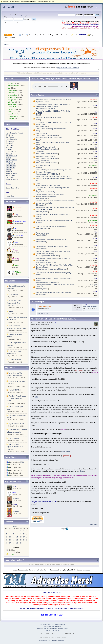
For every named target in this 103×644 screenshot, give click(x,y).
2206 (22, 462)
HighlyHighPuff (13, 116)
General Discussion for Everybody (48, 185)
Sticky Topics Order (43, 161)
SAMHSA (9, 135)
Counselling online (12, 188)
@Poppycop (80, 370)
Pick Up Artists (14, 438)
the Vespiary (10, 137)
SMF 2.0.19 (43, 625)
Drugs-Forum (11, 164)
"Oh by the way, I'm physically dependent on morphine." (15, 447)
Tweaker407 (12, 105)
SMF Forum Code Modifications (47, 135)
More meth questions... (44, 165)
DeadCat (16, 511)
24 (24, 540)
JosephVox (12, 100)
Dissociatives (41, 205)
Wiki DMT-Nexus (12, 180)
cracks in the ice (12, 174)
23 (21, 540)
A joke (38, 183)
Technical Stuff (41, 235)
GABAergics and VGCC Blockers (48, 174)
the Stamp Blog (11, 155)
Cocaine (39, 218)
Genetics (39, 223)
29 (17, 543)
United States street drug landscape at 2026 (51, 129)
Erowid (8, 157)
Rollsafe (9, 149)
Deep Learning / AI (43, 228)
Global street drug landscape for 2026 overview (52, 143)
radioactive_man (21, 221)
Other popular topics (43, 313)
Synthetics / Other (42, 102)
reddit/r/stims (10, 168)
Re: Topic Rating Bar (90, 307)
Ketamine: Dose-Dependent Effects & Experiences (53, 293)
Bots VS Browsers (42, 133)
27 (10, 543)
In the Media (13, 295)
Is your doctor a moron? (17, 424)
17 (24, 537)
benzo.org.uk (10, 176)
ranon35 (11, 119)
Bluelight (9, 170)
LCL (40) (11, 555)
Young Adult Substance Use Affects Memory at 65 (53, 177)
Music (11, 311)
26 (6, 543)
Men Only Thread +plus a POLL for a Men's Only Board (16, 398)
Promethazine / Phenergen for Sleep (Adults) (51, 240)
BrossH (11, 83)
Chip (16, 215)
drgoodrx (11, 112)
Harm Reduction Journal (14, 133)
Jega (17, 242)
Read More (94, 525)
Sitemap (54, 628)
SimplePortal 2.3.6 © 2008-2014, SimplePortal (51, 640)
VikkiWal (11, 102)
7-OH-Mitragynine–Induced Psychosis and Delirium (54, 100)
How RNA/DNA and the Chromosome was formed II (54, 221)
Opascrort (12, 109)
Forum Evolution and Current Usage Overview (55, 319)
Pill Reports (10, 145)
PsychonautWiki (12, 159)
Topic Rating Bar (44, 307)
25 (27, 540)
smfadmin (18, 208)
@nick (95, 370)
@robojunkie (66, 451)
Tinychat (9, 153)
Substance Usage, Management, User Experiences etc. (14, 303)
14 (13, 537)
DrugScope (10, 141)
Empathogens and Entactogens (47, 282)
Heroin (39, 275)
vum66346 (12, 93)
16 (21, 537)
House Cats (10, 196)
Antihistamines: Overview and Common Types (52, 246)
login (21, 15)
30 (21, 543)
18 (27, 537)
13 (10, 537)
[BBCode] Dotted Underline (45, 156)
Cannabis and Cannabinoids (46, 263)
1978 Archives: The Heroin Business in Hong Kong (53, 273)
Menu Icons (40, 152)
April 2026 (16, 526)
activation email (20, 17)
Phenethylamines (15, 360)
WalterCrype (12, 98)
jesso (17, 265)
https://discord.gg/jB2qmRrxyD (68, 68)
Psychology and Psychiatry (46, 192)
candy (17, 259)
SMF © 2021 (51, 625)
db (9, 88)
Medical (39, 167)
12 (6, 537)
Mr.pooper (93, 285)
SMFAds (39, 628)
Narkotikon (16, 498)
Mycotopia (9, 162)
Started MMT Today (15, 390)
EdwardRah (12, 107)
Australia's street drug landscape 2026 (49, 138)
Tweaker (9, 172)
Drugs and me (11, 151)
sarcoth (11, 114)
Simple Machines (60, 625)
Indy (95, 171)
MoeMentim (19, 236)
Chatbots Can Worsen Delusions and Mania (51, 226)
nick (16, 250)
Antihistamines (41, 242)
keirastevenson (13, 86)
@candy (95, 372)
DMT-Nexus (10, 178)
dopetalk (9, 7)
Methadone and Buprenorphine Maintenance (52, 269)
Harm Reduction (12, 139)
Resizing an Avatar (42, 233)
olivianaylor (12, 90)
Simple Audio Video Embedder (52, 626)
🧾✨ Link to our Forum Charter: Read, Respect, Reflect (81, 21)
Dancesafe (10, 143)
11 (27, 534)
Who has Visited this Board (45, 147)
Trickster (18, 272)
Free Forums (47, 628)
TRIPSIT (9, 147)
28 (13, 543)
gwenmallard (13, 95)
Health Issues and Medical (45, 109)
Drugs (38, 131)
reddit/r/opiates (11, 166)
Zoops (15, 504)
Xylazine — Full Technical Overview (48, 118)
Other (38, 120)
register (27, 15)
